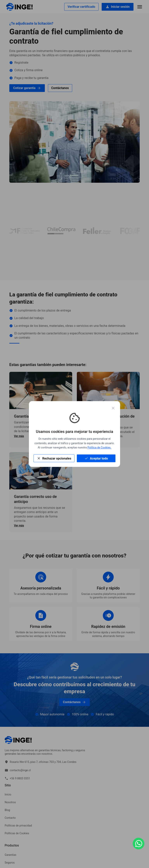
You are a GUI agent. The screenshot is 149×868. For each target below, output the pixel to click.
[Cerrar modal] (113, 409)
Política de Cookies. (99, 447)
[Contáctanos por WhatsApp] (139, 844)
